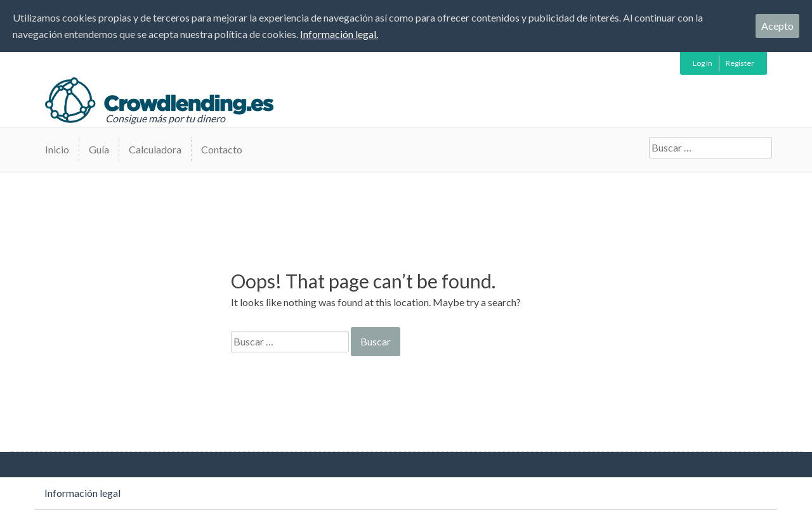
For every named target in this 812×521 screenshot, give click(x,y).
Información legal (82, 493)
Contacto (222, 149)
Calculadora (155, 149)
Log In (703, 63)
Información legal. (339, 34)
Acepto (777, 26)
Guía (99, 149)
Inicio (57, 149)
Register (740, 63)
